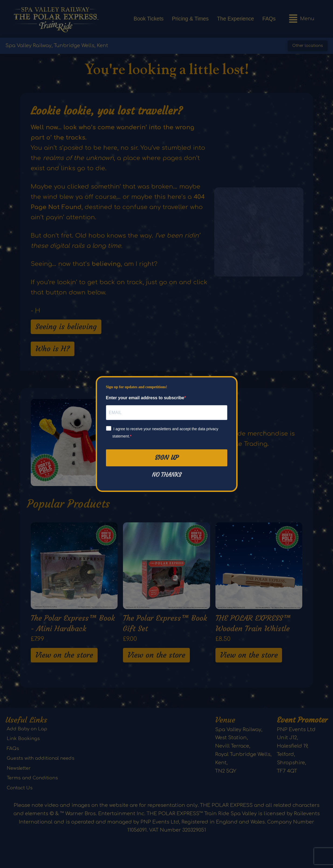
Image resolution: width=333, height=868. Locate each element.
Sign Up (167, 458)
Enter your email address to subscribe (145, 398)
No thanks (167, 475)
